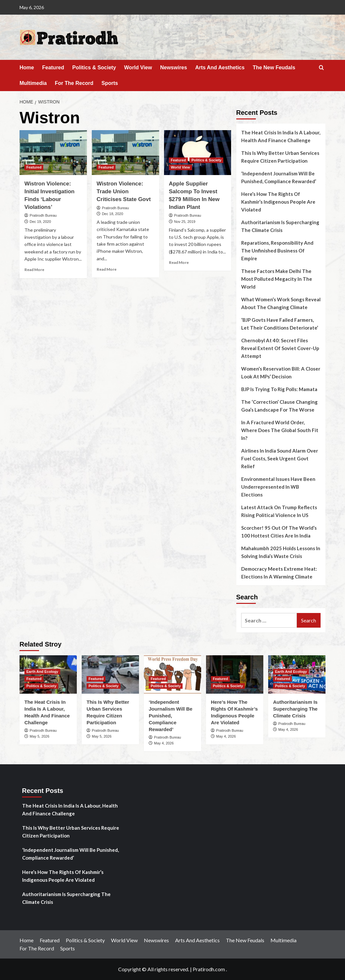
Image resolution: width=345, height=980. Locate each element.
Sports (110, 83)
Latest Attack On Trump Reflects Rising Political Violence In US (279, 511)
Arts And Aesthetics (220, 68)
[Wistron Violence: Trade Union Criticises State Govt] (125, 153)
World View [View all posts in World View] (180, 167)
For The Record (74, 83)
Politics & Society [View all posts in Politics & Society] (206, 160)
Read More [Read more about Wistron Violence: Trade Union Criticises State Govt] (107, 269)
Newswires (174, 68)
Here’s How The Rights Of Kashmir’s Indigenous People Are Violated (278, 202)
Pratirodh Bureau (43, 215)
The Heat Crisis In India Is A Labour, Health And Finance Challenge (281, 136)
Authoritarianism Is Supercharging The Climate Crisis (280, 226)
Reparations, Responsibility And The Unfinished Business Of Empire (277, 251)
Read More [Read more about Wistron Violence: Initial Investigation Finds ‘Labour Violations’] (34, 270)
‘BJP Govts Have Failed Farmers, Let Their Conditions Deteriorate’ (280, 324)
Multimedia (33, 83)
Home (27, 68)
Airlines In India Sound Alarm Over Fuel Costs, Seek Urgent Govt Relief (280, 458)
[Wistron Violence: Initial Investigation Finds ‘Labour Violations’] (53, 153)
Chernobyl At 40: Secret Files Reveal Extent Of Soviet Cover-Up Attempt (280, 348)
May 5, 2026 (40, 736)
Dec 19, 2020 (40, 222)
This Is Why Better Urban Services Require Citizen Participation (280, 157)
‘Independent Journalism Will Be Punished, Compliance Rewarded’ (279, 177)
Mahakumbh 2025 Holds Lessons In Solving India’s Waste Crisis (281, 552)
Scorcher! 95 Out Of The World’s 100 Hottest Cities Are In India (279, 532)
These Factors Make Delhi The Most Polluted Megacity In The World (277, 279)
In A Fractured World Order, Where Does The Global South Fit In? (280, 430)
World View (138, 68)
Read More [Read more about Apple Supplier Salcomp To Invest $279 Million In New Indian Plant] (179, 262)
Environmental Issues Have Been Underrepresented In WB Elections (278, 487)
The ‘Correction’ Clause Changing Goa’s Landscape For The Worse (279, 406)
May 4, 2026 (164, 743)
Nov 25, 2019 (185, 222)
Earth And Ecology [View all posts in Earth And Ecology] (42, 672)
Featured (53, 68)
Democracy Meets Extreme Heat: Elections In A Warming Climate (279, 573)
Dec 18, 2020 (112, 214)
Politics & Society (94, 68)
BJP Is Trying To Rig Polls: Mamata (279, 389)
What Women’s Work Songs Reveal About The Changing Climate (281, 303)
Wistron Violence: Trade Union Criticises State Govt (124, 191)
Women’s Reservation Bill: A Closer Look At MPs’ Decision (281, 373)
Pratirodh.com (209, 969)
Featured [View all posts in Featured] (34, 167)
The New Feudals (274, 68)
